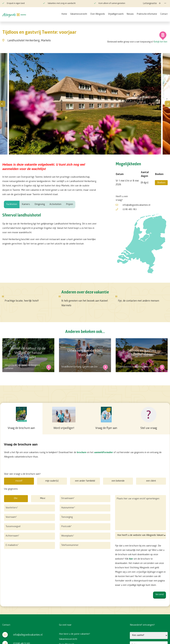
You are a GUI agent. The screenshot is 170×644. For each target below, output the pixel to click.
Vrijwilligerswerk (116, 14)
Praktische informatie (147, 14)
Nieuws (130, 14)
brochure (81, 453)
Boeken (161, 183)
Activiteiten (55, 204)
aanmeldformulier (103, 453)
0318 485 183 (126, 210)
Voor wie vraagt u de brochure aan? (22, 474)
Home (64, 14)
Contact (164, 14)
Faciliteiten (12, 204)
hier (131, 559)
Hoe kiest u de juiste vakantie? (74, 634)
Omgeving (40, 204)
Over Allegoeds (98, 14)
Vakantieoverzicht (79, 14)
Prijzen (70, 204)
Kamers (26, 204)
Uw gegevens (11, 489)
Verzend (160, 595)
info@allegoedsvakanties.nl (133, 205)
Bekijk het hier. (161, 42)
